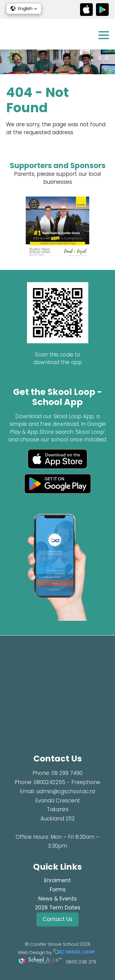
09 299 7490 (67, 773)
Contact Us (57, 919)
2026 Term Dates (58, 908)
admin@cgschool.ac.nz (66, 791)
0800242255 (50, 782)
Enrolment (57, 880)
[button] (24, 9)
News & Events (57, 899)
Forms (58, 890)
